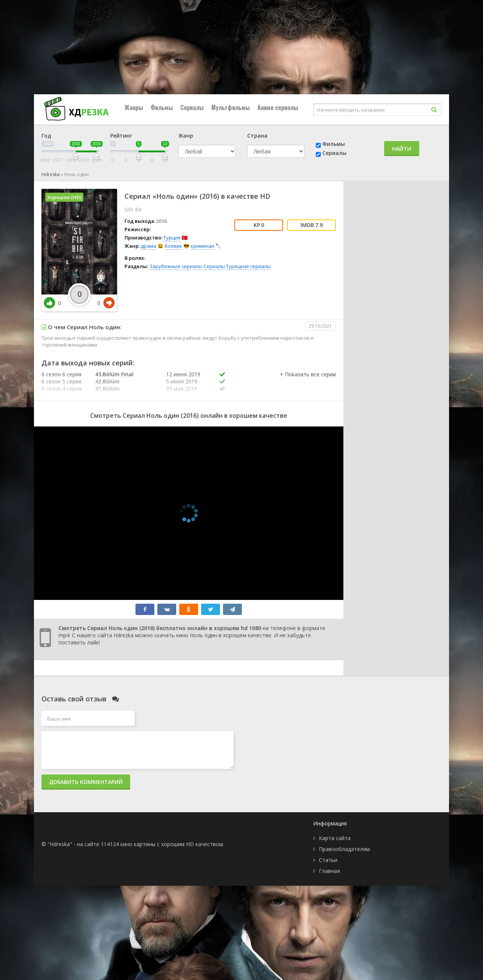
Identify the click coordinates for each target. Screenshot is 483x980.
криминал (202, 246)
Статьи (328, 860)
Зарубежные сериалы (176, 266)
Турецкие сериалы (248, 266)
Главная (329, 871)
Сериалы (192, 107)
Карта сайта (335, 838)
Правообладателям (344, 849)
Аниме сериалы (278, 107)
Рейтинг (121, 136)
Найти (402, 149)
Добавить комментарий (86, 782)
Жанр (186, 136)
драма (148, 246)
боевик (173, 246)
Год (46, 136)
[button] (308, 382)
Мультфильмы (231, 107)
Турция (172, 238)
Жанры (134, 107)
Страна (257, 136)
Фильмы (162, 107)
